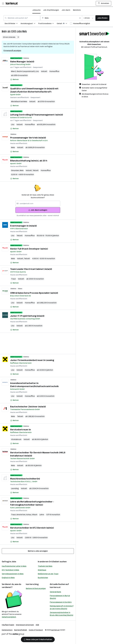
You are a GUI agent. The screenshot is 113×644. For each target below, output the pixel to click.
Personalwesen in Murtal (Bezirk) (60, 597)
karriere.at (55, 587)
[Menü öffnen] (3, 3)
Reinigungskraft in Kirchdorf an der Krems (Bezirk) (62, 607)
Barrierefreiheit (21, 630)
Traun (13, 279)
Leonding (15, 488)
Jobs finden (102, 18)
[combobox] (22, 18)
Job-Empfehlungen (51, 10)
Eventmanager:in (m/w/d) (23, 226)
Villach (35, 515)
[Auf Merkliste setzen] (14, 79)
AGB (37, 625)
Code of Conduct (36, 630)
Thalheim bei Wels (45, 566)
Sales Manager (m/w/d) (22, 62)
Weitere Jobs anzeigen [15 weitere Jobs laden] (38, 551)
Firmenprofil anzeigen (12, 50)
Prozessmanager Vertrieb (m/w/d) (28, 138)
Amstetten (21, 515)
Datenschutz (7, 630)
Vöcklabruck (16, 439)
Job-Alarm (66, 10)
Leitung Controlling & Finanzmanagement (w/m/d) (37, 115)
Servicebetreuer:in (21, 430)
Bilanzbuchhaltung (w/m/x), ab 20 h (29, 161)
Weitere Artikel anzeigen (36, 588)
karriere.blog (32, 584)
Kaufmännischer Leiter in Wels (14, 566)
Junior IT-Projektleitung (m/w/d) (27, 316)
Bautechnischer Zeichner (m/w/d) (28, 407)
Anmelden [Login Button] (104, 3)
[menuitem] (13, 24)
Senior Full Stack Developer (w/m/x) (29, 249)
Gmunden (15, 170)
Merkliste (77, 10)
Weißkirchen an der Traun (48, 574)
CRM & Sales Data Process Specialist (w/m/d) (34, 293)
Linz (37, 71)
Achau (29, 515)
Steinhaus (42, 570)
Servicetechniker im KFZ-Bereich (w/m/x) (32, 528)
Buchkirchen (43, 578)
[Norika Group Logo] (13, 635)
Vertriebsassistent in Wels (13, 574)
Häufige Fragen (8, 625)
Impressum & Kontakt (25, 625)
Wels (25, 31)
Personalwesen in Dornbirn (61, 602)
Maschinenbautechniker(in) (25, 479)
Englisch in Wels (8, 578)
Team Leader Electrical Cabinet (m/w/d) (31, 269)
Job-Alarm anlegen (38, 210)
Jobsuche (36, 10)
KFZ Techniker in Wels (10, 570)
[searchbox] (38, 204)
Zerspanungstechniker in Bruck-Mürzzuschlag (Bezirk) (61, 614)
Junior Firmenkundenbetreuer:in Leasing (32, 360)
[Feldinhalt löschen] (80, 18)
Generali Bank (55, 592)
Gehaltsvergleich (9, 617)
